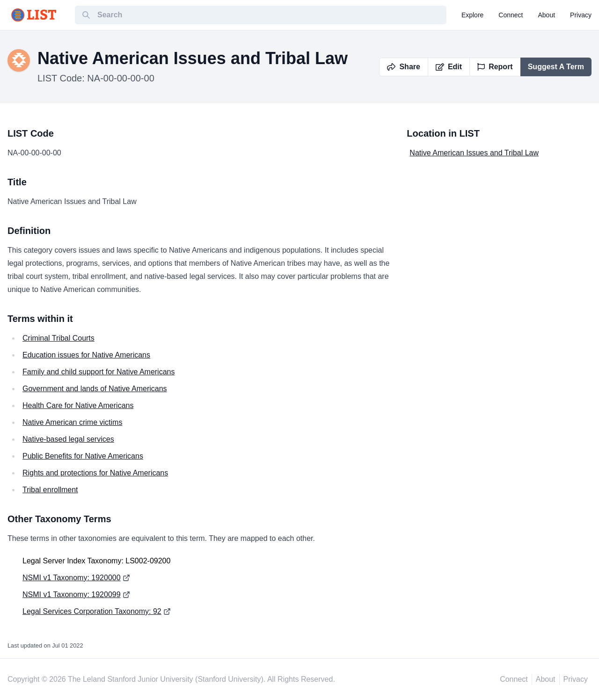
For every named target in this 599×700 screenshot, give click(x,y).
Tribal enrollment (50, 490)
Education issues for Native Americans (86, 355)
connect (511, 15)
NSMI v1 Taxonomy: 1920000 (72, 578)
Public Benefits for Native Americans (83, 456)
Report (495, 67)
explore (472, 15)
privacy (581, 15)
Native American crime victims (72, 422)
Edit (449, 67)
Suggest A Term (556, 67)
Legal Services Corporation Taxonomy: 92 (92, 611)
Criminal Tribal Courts (58, 338)
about (547, 15)
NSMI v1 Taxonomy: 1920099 (72, 594)
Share (403, 67)
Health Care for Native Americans (78, 405)
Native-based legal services (68, 439)
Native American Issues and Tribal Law (474, 153)
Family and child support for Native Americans (99, 372)
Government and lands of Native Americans (95, 389)
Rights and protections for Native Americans (95, 473)
